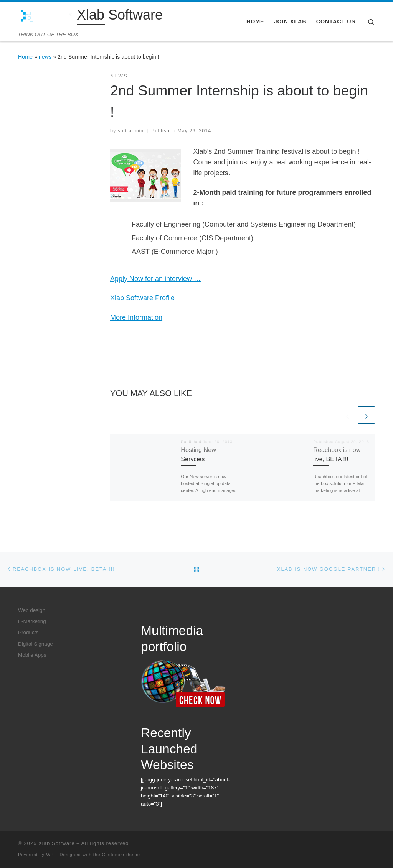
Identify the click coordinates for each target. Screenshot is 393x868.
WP (50, 855)
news (45, 57)
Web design (32, 610)
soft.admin (131, 131)
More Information (136, 317)
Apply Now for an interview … (155, 279)
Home (25, 57)
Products (28, 632)
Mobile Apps (32, 655)
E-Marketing (32, 621)
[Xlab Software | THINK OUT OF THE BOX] (46, 16)
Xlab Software (57, 843)
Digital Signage (36, 644)
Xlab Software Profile (142, 298)
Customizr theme (121, 855)
